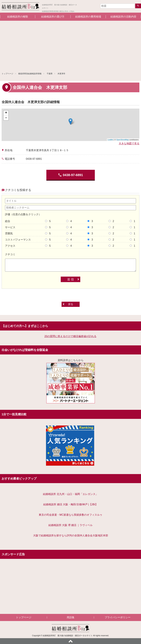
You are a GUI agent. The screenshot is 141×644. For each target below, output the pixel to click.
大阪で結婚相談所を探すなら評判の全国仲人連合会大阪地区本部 (71, 535)
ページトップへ (70, 641)
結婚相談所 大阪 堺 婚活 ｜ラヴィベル (71, 525)
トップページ (7, 74)
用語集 (71, 617)
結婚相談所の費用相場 (88, 17)
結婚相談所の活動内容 (123, 17)
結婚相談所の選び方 (53, 17)
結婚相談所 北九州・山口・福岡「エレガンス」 (70, 494)
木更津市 (61, 74)
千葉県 (50, 74)
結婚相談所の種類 (18, 17)
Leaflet (110, 140)
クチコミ (10, 254)
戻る (71, 304)
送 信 (70, 279)
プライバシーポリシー (118, 617)
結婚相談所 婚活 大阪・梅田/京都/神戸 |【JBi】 (70, 504)
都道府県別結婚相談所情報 (30, 74)
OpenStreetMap (123, 140)
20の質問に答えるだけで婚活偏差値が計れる (70, 336)
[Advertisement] (70, 45)
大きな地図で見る (129, 143)
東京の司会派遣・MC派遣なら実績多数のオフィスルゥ (70, 515)
